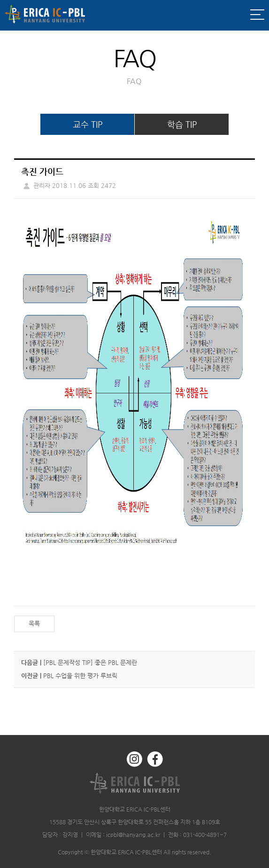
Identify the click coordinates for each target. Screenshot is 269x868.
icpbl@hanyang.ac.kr (133, 835)
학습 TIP (182, 124)
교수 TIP (88, 124)
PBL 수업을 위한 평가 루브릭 (80, 676)
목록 (34, 623)
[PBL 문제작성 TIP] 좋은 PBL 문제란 (90, 662)
